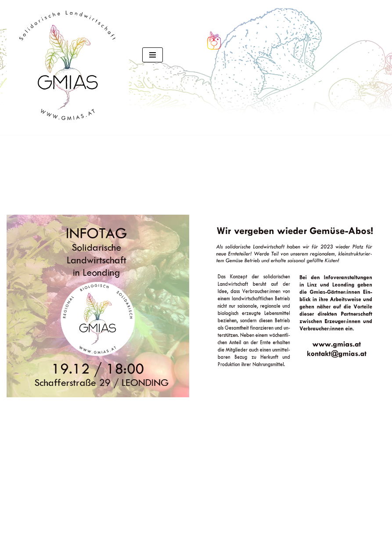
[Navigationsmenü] (153, 55)
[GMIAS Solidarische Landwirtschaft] (68, 67)
